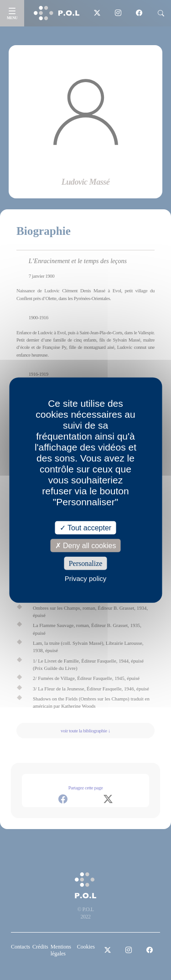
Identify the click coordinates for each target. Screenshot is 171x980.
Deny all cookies (86, 545)
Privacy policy (86, 578)
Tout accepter (85, 527)
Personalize (86, 563)
